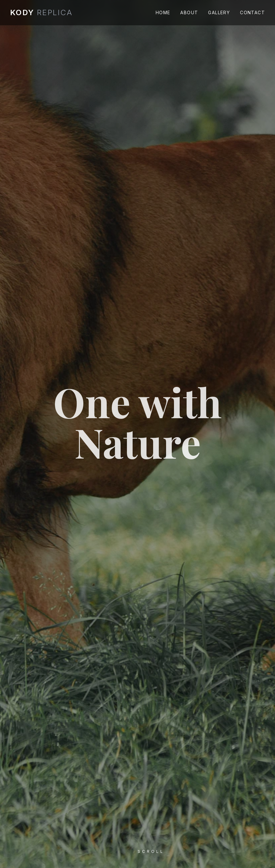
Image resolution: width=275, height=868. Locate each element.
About (189, 12)
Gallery (219, 12)
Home (163, 12)
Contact (252, 12)
